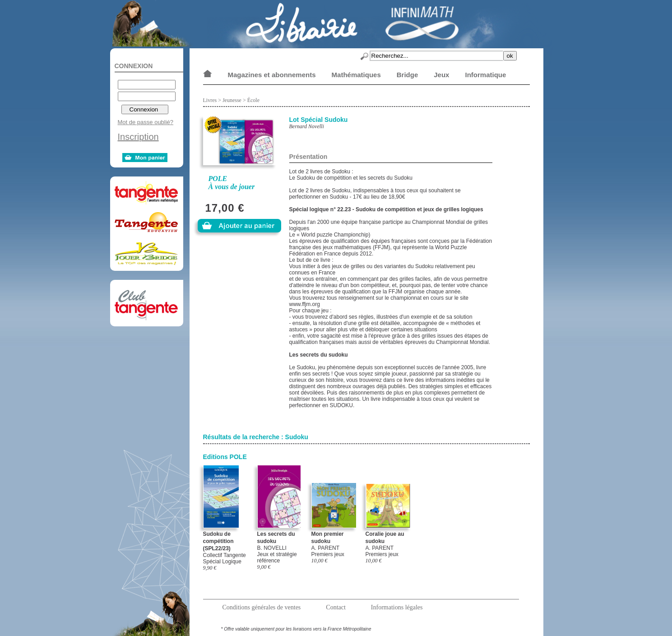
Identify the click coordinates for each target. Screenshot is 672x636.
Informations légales (397, 607)
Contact (336, 607)
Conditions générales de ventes (262, 607)
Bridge (408, 75)
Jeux (441, 75)
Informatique (485, 75)
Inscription (138, 137)
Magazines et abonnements (272, 75)
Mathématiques (356, 75)
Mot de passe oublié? (146, 122)
